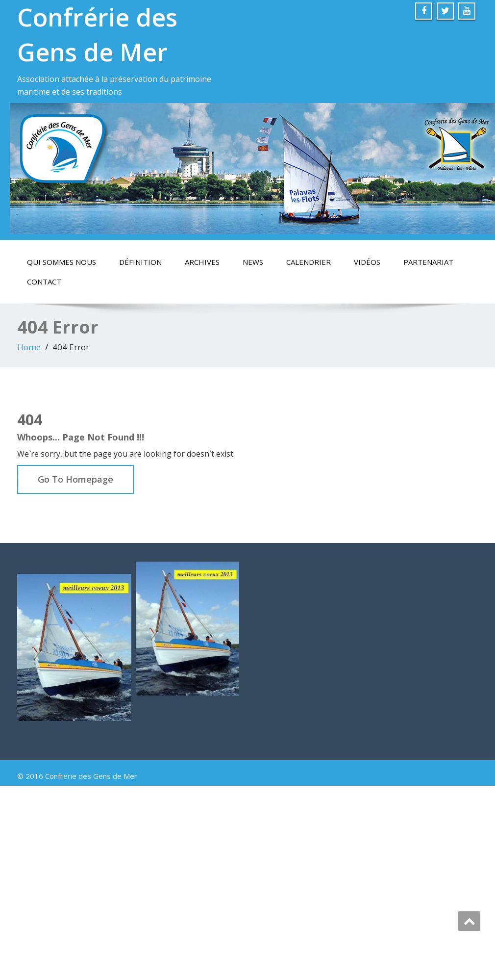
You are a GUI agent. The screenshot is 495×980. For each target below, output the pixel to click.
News (253, 262)
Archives (202, 262)
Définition (140, 262)
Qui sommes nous (62, 262)
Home (29, 347)
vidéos (367, 262)
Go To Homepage (75, 479)
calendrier (309, 262)
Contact (44, 282)
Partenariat (428, 262)
